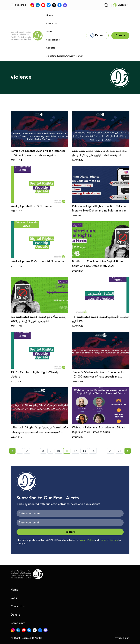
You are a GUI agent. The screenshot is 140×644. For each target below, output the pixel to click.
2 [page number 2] (27, 451)
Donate (15, 615)
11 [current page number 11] (68, 451)
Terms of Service (109, 540)
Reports (51, 48)
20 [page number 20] (111, 451)
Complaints (18, 623)
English (119, 5)
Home (49, 15)
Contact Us (18, 606)
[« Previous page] (12, 451)
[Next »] (128, 451)
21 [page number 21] (119, 451)
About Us (51, 24)
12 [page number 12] (75, 451)
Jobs (14, 598)
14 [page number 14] (93, 451)
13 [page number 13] (84, 451)
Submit (70, 532)
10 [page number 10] (58, 451)
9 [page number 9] (50, 451)
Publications (53, 40)
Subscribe (18, 5)
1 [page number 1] (20, 451)
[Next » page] (128, 451)
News (49, 32)
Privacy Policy (86, 540)
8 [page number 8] (43, 451)
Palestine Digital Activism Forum (65, 56)
